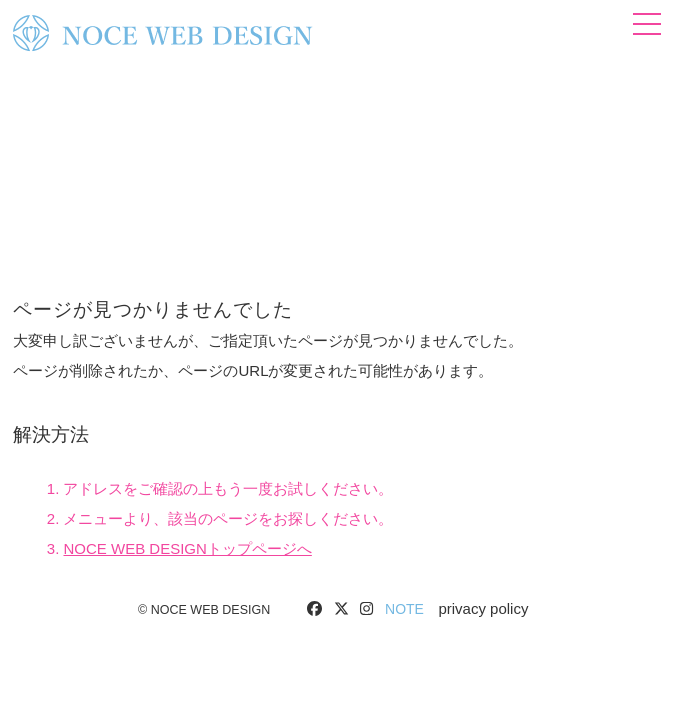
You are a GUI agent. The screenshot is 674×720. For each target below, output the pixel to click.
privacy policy (483, 608)
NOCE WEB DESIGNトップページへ (187, 548)
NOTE (404, 609)
